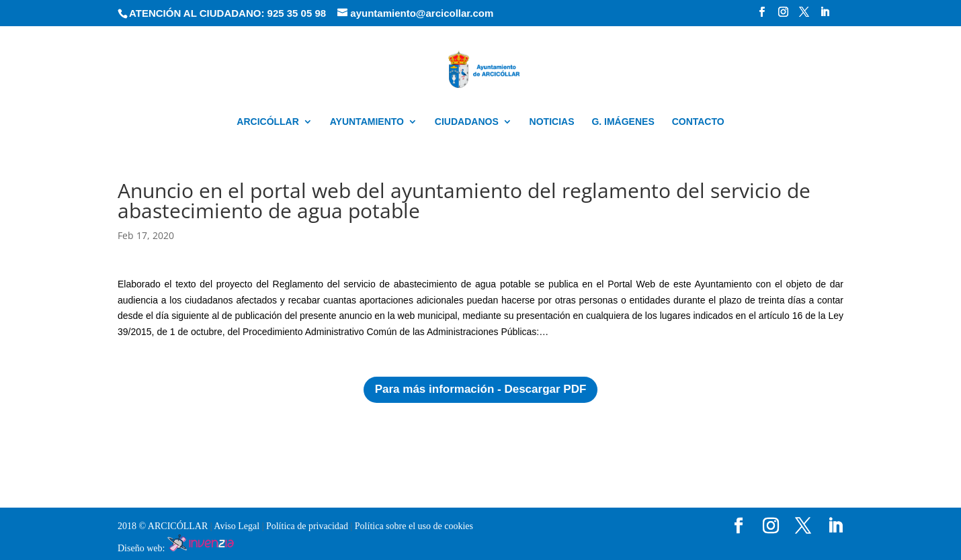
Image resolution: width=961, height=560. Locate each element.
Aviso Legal (238, 526)
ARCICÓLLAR (268, 122)
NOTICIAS (552, 122)
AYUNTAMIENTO (367, 122)
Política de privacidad (308, 526)
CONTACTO (698, 122)
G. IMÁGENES (623, 122)
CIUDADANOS (467, 122)
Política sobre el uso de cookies (414, 526)
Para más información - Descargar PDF (481, 389)
